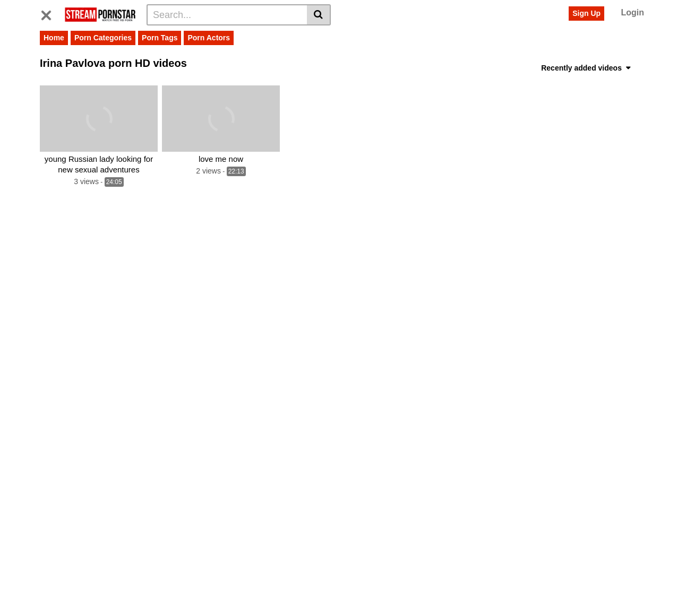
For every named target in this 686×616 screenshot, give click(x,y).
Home (54, 38)
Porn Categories (103, 38)
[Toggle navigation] (50, 13)
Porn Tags (160, 38)
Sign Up (586, 13)
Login (632, 12)
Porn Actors (209, 38)
